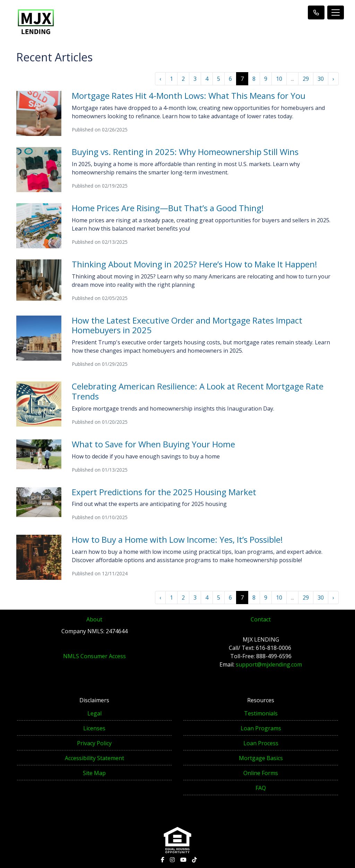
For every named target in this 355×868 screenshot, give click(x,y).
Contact (261, 619)
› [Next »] (333, 79)
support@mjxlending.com (269, 664)
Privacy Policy (94, 743)
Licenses (94, 728)
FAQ (261, 788)
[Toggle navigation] (336, 12)
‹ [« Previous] (160, 79)
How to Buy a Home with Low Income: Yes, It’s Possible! (177, 539)
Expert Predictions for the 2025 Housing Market (164, 492)
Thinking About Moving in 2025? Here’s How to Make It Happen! (194, 264)
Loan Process (261, 743)
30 (321, 79)
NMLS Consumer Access (94, 656)
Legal (94, 713)
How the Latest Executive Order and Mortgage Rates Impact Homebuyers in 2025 (187, 325)
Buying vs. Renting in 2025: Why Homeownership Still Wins (185, 152)
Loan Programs (261, 728)
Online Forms (261, 773)
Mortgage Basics (261, 758)
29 (306, 79)
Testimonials (261, 713)
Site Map (94, 773)
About (94, 619)
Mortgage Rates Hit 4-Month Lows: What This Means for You (189, 96)
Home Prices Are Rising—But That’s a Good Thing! (168, 208)
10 (279, 79)
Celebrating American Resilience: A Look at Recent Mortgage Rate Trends (198, 391)
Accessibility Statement (94, 758)
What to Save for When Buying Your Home (153, 444)
